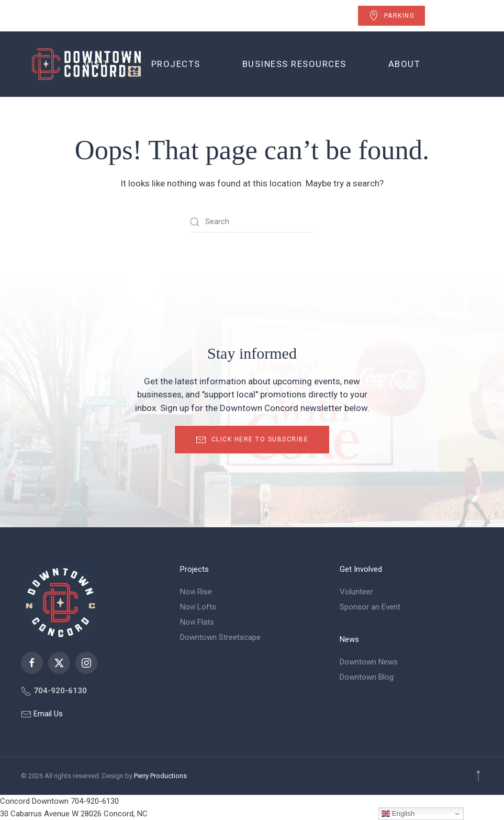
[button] (478, 776)
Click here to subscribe (252, 440)
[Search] (252, 222)
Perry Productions (160, 776)
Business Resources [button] (294, 64)
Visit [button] (97, 64)
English (398, 814)
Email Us (47, 714)
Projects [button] (176, 64)
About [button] (405, 64)
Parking (392, 16)
